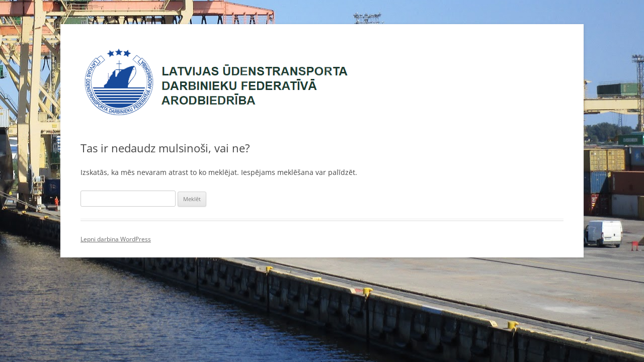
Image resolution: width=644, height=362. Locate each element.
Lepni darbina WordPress (116, 239)
